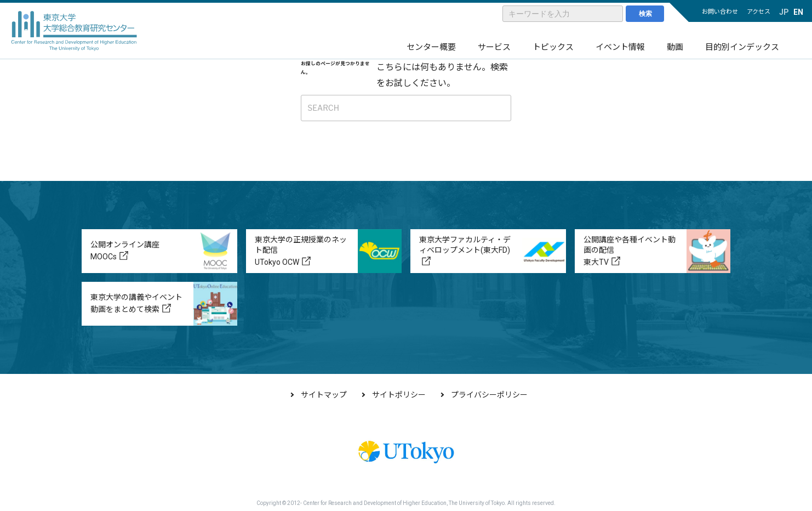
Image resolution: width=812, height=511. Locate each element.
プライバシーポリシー (489, 395)
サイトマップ (324, 395)
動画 (675, 47)
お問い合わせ (720, 12)
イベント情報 (620, 47)
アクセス (759, 12)
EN (798, 12)
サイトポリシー (399, 395)
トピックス (553, 47)
